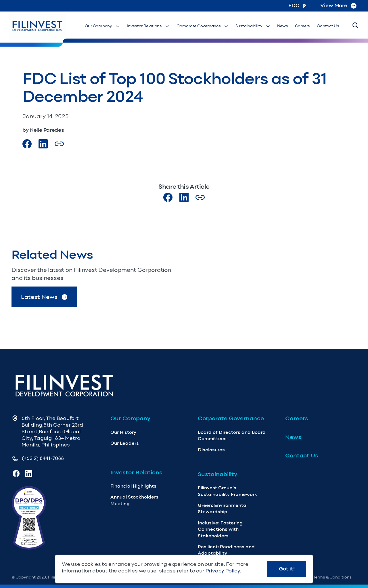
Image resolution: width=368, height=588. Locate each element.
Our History (123, 432)
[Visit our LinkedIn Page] (43, 144)
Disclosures (211, 450)
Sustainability (253, 26)
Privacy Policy (223, 571)
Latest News (45, 297)
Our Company (102, 26)
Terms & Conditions (332, 577)
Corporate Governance (203, 26)
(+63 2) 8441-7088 (43, 458)
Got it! (287, 569)
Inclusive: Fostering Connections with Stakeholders (220, 529)
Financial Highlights (133, 486)
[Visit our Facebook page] (27, 144)
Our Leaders (125, 443)
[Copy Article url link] (59, 144)
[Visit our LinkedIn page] (184, 197)
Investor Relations (148, 26)
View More (338, 5)
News (283, 26)
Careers (302, 26)
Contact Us (328, 26)
